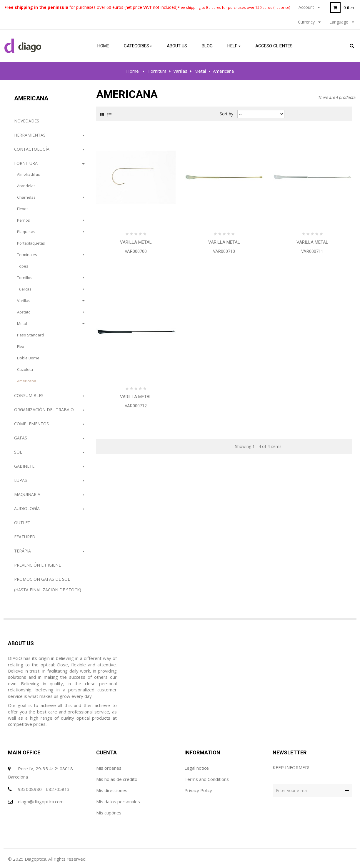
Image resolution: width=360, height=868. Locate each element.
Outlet (22, 523)
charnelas (26, 197)
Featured (25, 537)
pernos (24, 220)
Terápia (22, 551)
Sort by (226, 114)
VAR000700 (136, 251)
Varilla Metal (136, 242)
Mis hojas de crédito (117, 779)
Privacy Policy (198, 790)
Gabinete (24, 466)
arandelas (26, 186)
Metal (22, 323)
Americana (27, 381)
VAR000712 (136, 406)
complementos (31, 424)
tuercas (24, 289)
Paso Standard (30, 335)
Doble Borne (28, 358)
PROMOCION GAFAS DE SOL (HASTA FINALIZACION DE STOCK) (48, 584)
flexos (23, 209)
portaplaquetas (31, 243)
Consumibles (29, 395)
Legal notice (197, 768)
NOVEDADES (27, 121)
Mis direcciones (112, 790)
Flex (21, 346)
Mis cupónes (109, 813)
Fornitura (26, 163)
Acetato (24, 312)
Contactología (32, 149)
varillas (24, 301)
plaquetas (26, 232)
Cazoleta (25, 369)
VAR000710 (224, 251)
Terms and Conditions (207, 779)
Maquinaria (27, 494)
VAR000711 (312, 251)
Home (132, 71)
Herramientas (30, 135)
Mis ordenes (109, 768)
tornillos (25, 278)
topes (23, 266)
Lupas (21, 480)
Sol (18, 452)
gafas (21, 438)
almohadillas (29, 174)
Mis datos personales (118, 801)
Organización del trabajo (44, 410)
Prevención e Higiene (37, 565)
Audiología (27, 508)
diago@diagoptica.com (41, 801)
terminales (27, 255)
